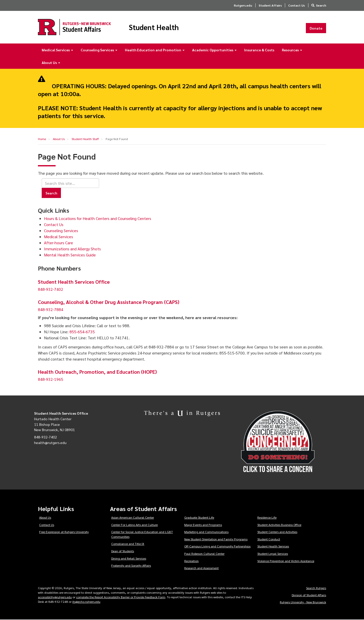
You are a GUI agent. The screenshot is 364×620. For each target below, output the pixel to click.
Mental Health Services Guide (70, 255)
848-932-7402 (51, 290)
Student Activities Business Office (279, 525)
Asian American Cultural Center (133, 518)
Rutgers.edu (243, 5)
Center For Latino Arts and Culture (134, 525)
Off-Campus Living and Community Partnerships (217, 547)
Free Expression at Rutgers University (64, 532)
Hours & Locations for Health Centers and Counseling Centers (98, 219)
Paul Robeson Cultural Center (204, 554)
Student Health (155, 27)
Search (321, 5)
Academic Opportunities (214, 50)
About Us (51, 63)
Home (42, 139)
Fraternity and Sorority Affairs (131, 566)
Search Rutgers (316, 588)
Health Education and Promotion (155, 50)
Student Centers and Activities (277, 532)
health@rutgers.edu (50, 443)
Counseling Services (99, 50)
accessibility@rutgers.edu (55, 597)
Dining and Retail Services (129, 559)
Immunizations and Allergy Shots (72, 249)
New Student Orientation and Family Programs (216, 539)
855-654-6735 (82, 332)
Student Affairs (270, 5)
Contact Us (297, 5)
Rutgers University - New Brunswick (303, 602)
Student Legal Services (273, 554)
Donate (316, 28)
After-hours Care (59, 243)
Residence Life (267, 518)
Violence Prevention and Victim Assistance (286, 561)
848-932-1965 (51, 380)
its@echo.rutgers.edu (86, 602)
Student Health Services (273, 547)
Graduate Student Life (199, 518)
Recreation (191, 561)
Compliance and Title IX (128, 544)
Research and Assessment (201, 568)
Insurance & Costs (259, 50)
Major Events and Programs (203, 525)
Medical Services (57, 50)
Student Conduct (269, 539)
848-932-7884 (51, 310)
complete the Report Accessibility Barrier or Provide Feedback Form (121, 597)
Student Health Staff (85, 139)
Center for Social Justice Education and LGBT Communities (142, 534)
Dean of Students (123, 551)
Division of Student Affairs (309, 595)
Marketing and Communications (206, 532)
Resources (292, 50)
